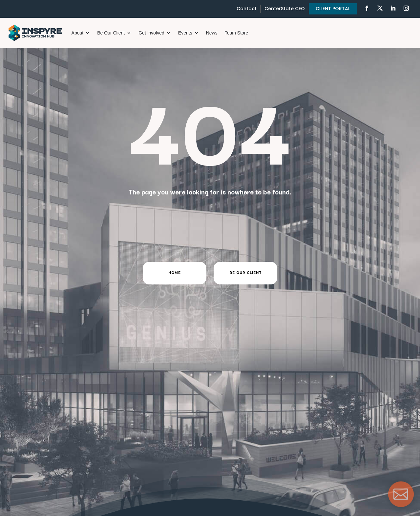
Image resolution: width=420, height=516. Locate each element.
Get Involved (151, 33)
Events (185, 33)
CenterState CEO (285, 9)
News (212, 33)
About (78, 33)
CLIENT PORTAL (333, 9)
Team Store (237, 33)
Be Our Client (111, 33)
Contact (247, 9)
